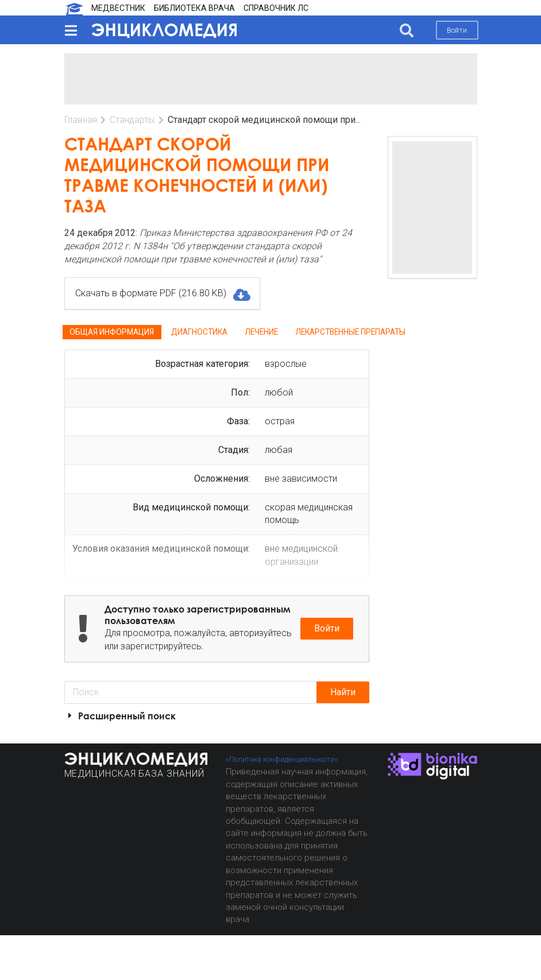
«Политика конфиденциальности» (282, 759)
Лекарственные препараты (350, 332)
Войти (457, 30)
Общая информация (112, 332)
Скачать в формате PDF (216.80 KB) (162, 293)
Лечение (261, 332)
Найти (343, 692)
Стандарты (132, 120)
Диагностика (199, 332)
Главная (81, 120)
